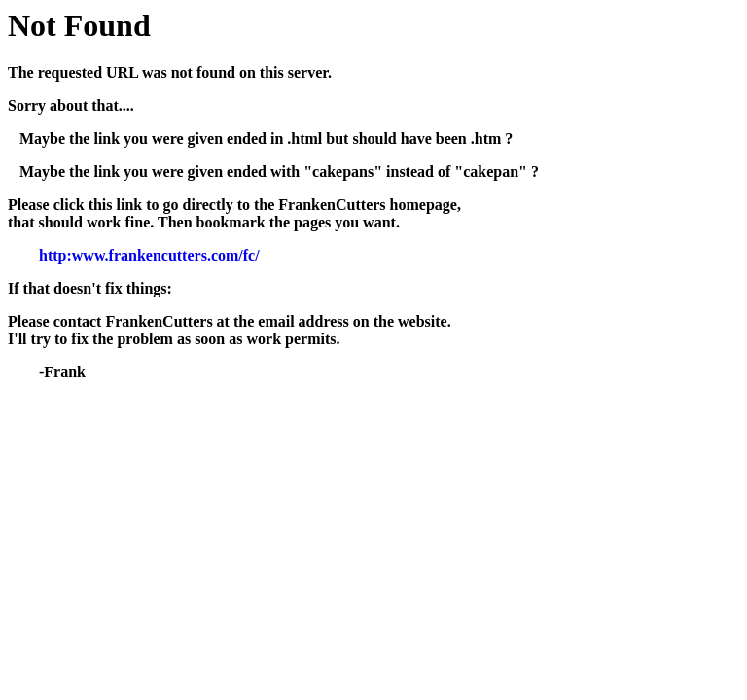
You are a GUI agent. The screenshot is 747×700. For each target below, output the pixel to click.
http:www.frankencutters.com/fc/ (149, 255)
